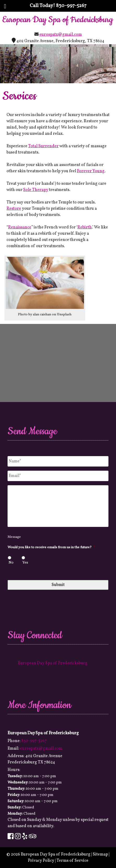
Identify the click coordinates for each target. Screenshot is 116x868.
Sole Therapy (36, 190)
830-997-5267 (71, 6)
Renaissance (20, 227)
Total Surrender (43, 146)
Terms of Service (72, 861)
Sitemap (100, 854)
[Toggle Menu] (5, 6)
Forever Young (91, 171)
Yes (25, 563)
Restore (14, 209)
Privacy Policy (41, 861)
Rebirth (85, 227)
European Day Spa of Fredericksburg (53, 663)
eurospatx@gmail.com (61, 35)
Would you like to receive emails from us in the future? (51, 548)
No (11, 563)
